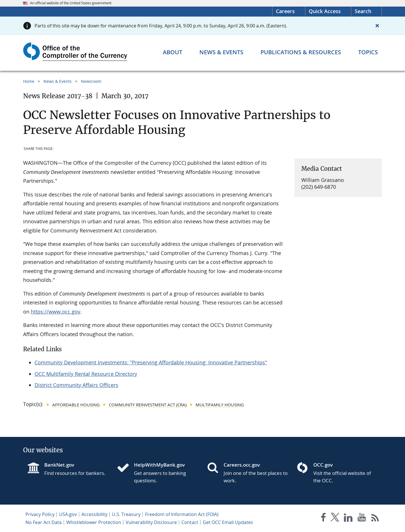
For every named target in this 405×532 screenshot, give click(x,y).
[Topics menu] (368, 52)
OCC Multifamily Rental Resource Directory (86, 374)
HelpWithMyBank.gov (159, 465)
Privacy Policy (40, 514)
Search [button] (363, 11)
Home (29, 81)
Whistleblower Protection (94, 522)
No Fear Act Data (44, 522)
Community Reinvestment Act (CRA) (148, 405)
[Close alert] (377, 26)
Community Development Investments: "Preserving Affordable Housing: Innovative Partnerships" (151, 362)
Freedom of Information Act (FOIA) (182, 514)
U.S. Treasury (126, 514)
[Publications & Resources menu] (301, 52)
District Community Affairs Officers (76, 385)
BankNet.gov (59, 465)
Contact (190, 522)
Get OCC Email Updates (228, 522)
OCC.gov (323, 465)
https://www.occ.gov (56, 312)
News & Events (58, 81)
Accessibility (94, 514)
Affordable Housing (76, 405)
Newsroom (91, 81)
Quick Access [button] (325, 11)
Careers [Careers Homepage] (285, 11)
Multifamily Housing (220, 405)
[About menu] (173, 52)
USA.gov (68, 514)
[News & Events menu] (221, 52)
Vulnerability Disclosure (151, 522)
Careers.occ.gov (242, 465)
